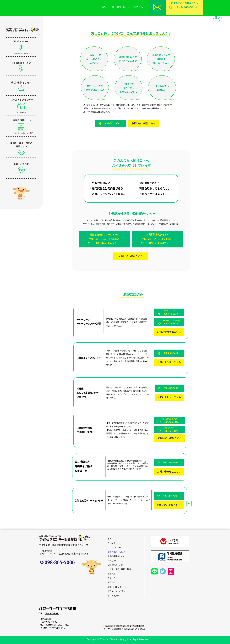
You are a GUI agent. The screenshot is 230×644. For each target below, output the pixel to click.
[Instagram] (171, 571)
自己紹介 (111, 543)
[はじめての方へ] (120, 7)
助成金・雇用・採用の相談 (119, 569)
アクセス (111, 578)
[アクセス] (138, 7)
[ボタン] (21, 105)
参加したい (112, 560)
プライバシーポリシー (117, 591)
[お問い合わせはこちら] (144, 123)
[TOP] (104, 7)
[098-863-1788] (170, 421)
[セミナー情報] (21, 113)
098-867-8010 (52, 613)
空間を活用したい (115, 565)
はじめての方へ (114, 547)
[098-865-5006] (185, 7)
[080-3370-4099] (169, 463)
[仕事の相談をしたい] (21, 63)
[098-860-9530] (169, 312)
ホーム (110, 539)
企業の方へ (112, 574)
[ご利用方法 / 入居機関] (21, 54)
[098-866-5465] (169, 353)
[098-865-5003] (169, 388)
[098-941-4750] (170, 430)
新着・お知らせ (114, 587)
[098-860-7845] (169, 496)
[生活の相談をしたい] (21, 83)
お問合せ (111, 582)
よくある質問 (113, 595)
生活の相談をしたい (116, 556)
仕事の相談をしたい (116, 552)
